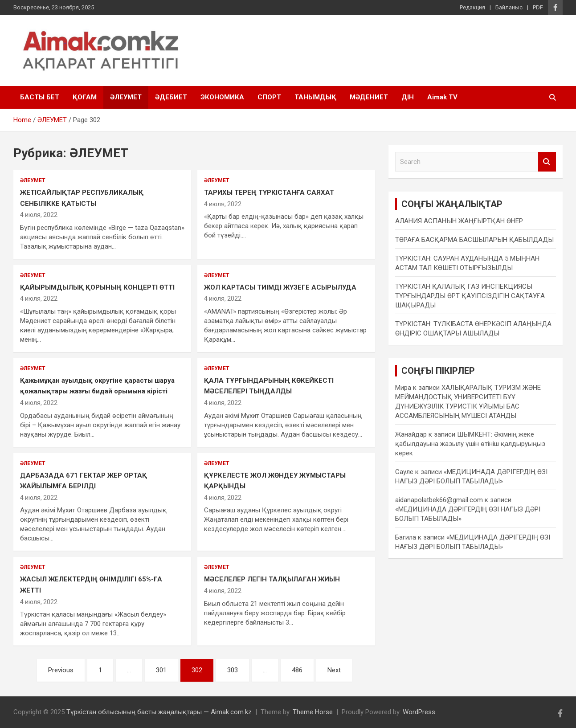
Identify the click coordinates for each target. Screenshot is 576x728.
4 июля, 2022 (39, 215)
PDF (538, 7)
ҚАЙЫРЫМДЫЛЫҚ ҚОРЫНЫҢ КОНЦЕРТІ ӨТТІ (97, 287)
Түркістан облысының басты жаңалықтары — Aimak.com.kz (159, 712)
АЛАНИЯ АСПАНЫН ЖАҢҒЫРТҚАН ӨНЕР (459, 221)
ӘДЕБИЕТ (171, 97)
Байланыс (509, 7)
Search (547, 162)
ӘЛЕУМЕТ (126, 97)
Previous (61, 670)
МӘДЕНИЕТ (369, 97)
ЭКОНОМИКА (222, 97)
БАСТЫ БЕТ (40, 97)
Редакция (472, 7)
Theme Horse (313, 712)
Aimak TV (442, 97)
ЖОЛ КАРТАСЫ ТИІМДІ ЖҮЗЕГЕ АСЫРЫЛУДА (280, 287)
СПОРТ (269, 97)
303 (233, 670)
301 (161, 670)
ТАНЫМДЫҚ (315, 97)
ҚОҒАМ (85, 97)
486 (297, 670)
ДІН (408, 97)
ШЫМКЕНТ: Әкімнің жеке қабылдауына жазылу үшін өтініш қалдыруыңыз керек (470, 444)
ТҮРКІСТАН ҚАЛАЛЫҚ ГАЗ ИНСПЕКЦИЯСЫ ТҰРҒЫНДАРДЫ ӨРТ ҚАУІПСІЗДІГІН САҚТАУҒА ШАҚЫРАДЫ (470, 296)
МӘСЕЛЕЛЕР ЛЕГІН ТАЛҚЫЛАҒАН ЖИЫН (272, 579)
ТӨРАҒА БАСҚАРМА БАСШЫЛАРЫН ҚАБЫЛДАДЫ (474, 240)
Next (334, 670)
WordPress (419, 712)
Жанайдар (411, 434)
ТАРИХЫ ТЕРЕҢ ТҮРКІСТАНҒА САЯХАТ (269, 192)
